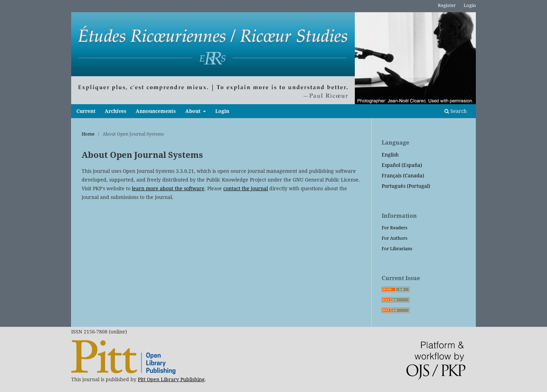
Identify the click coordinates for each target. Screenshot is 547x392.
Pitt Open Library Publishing (171, 379)
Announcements (156, 111)
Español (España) (402, 165)
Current (86, 111)
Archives (115, 111)
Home (88, 134)
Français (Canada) (403, 175)
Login (222, 111)
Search (456, 111)
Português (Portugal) (406, 186)
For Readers (395, 228)
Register (447, 5)
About (194, 111)
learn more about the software (168, 188)
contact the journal (246, 188)
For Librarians (397, 248)
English (390, 155)
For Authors (395, 238)
